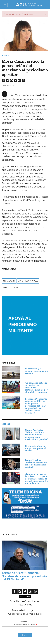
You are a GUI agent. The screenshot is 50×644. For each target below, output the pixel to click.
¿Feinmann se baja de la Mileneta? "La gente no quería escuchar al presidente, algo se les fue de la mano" (37, 479)
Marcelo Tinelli (10, 287)
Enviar (25, 635)
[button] (46, 14)
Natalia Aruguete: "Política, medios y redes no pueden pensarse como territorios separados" (36, 435)
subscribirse (25, 596)
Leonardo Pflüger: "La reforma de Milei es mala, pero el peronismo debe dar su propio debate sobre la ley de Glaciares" (36, 406)
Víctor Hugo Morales (28, 281)
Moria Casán (9, 281)
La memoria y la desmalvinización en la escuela (37, 371)
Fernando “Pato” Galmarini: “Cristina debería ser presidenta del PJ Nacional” (24, 576)
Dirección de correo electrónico (24, 625)
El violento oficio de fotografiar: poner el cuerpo (35, 448)
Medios (6, 55)
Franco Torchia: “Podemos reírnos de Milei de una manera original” (36, 463)
